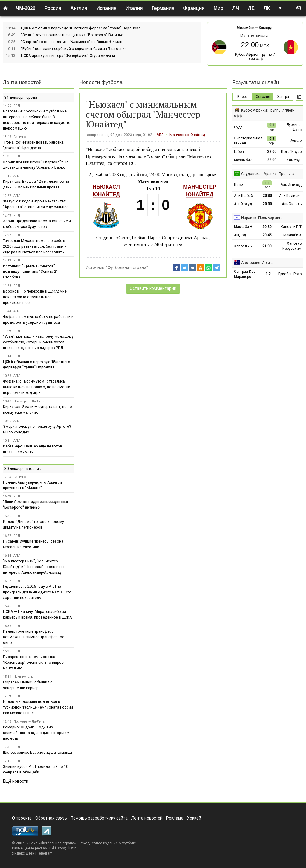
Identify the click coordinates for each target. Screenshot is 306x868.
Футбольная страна (58, 843)
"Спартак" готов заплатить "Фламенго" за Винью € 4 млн (72, 42)
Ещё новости (16, 781)
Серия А (20, 137)
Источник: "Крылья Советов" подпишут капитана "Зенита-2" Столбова (30, 272)
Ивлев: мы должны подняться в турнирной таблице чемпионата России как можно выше (38, 707)
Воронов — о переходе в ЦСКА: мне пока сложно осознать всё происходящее (35, 297)
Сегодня (263, 97)
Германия (163, 8)
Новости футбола (101, 82)
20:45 (267, 235)
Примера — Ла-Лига (29, 401)
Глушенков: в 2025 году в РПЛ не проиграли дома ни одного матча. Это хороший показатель (37, 592)
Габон (239, 152)
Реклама (175, 818)
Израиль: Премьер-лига (262, 218)
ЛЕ (251, 8)
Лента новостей (22, 82)
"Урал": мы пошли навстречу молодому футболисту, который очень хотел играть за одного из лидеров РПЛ (38, 342)
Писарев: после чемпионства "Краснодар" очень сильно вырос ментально (33, 662)
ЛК (267, 8)
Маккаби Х (292, 235)
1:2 (268, 274)
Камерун (266, 28)
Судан (239, 127)
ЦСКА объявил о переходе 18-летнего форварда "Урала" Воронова (81, 28)
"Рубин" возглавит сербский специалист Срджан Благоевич (74, 49)
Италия (134, 8)
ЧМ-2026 (26, 8)
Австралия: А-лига (257, 262)
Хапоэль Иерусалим (292, 246)
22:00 (272, 152)
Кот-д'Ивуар (291, 152)
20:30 (267, 196)
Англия (79, 8)
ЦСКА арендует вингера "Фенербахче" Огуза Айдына (68, 55)
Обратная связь (51, 818)
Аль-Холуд (243, 204)
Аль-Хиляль (292, 204)
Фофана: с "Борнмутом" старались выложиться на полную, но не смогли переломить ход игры (37, 387)
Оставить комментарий (153, 288)
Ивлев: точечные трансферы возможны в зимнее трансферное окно (34, 637)
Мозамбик (245, 28)
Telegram (45, 853)
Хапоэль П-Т (291, 227)
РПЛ (17, 106)
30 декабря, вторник (23, 469)
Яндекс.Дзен (23, 853)
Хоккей (194, 818)
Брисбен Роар (290, 274)
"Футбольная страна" (127, 267)
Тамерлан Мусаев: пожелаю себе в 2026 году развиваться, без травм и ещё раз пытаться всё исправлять (35, 246)
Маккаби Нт (244, 227)
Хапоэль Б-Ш (245, 246)
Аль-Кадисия (290, 196)
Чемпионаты (24, 677)
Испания (106, 8)
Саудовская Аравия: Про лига (268, 174)
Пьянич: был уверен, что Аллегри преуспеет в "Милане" (32, 485)
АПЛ (160, 135)
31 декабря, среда (21, 97)
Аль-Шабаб (243, 196)
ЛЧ (236, 8)
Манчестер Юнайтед (187, 135)
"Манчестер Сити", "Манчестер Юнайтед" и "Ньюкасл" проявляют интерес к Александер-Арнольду (34, 567)
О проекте (22, 818)
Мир (219, 8)
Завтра (283, 97)
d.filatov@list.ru (65, 848)
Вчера (242, 97)
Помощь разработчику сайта (99, 818)
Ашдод (240, 235)
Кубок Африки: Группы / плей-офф (255, 57)
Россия (53, 8)
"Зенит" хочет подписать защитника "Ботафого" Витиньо (72, 35)
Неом (239, 185)
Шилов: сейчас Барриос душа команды (38, 752)
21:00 (267, 246)
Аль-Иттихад (291, 185)
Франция (194, 8)
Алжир (296, 141)
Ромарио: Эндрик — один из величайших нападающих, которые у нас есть (36, 733)
